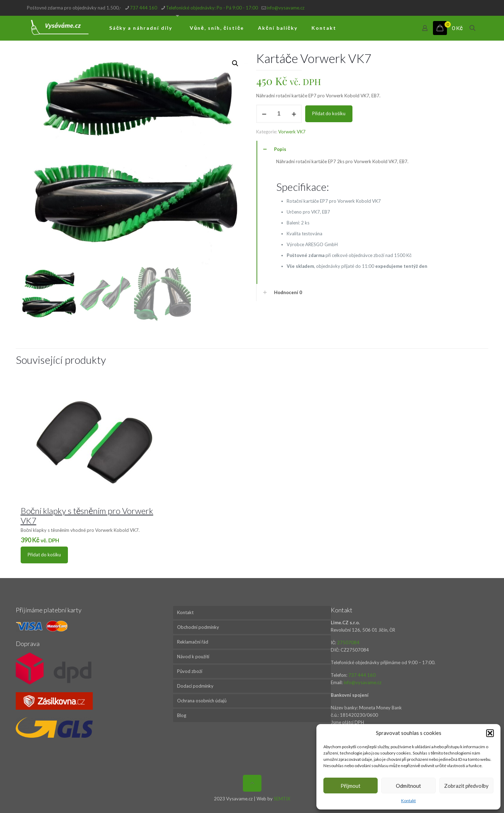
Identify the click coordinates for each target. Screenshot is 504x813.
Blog (182, 715)
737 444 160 (362, 675)
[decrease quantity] (264, 114)
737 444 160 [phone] (143, 8)
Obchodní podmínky (198, 627)
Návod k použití (193, 656)
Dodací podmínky (195, 686)
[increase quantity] (294, 114)
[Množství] (279, 114)
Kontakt (408, 801)
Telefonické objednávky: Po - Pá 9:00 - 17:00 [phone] (212, 8)
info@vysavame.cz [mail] (286, 8)
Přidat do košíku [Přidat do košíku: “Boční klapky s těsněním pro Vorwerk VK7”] (44, 555)
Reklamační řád (193, 642)
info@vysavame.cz (363, 682)
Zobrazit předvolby (466, 786)
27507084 (348, 642)
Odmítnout (408, 786)
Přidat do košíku (329, 113)
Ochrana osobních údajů (202, 701)
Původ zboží (190, 671)
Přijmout (351, 786)
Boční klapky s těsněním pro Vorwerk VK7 (87, 516)
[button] (490, 733)
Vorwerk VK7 (292, 132)
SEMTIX (282, 799)
